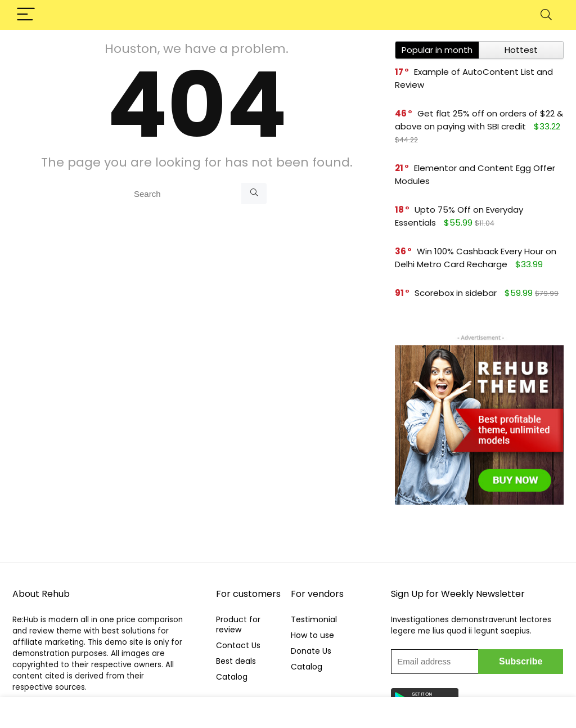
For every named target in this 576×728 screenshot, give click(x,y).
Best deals (236, 661)
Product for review (238, 624)
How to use (312, 635)
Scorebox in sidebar (456, 293)
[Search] (546, 15)
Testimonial (314, 619)
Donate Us (311, 651)
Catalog (232, 677)
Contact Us (238, 645)
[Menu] (26, 15)
